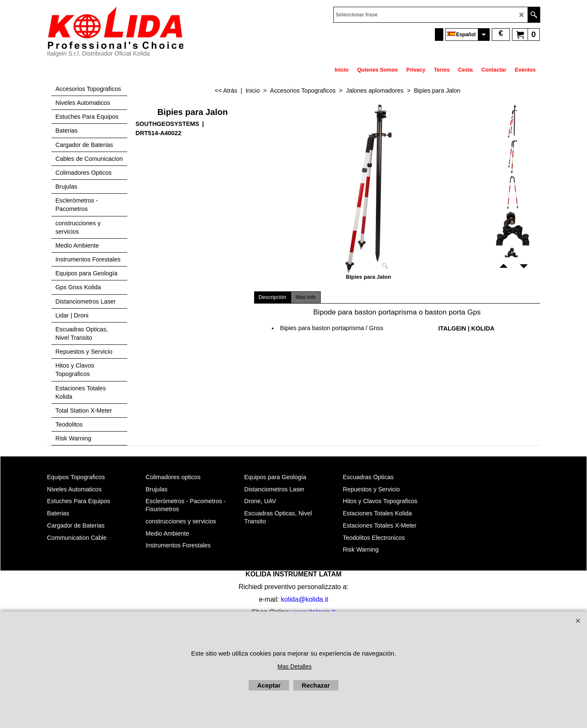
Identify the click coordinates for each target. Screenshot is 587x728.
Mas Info (306, 297)
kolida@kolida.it (305, 599)
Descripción (273, 297)
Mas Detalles (295, 667)
